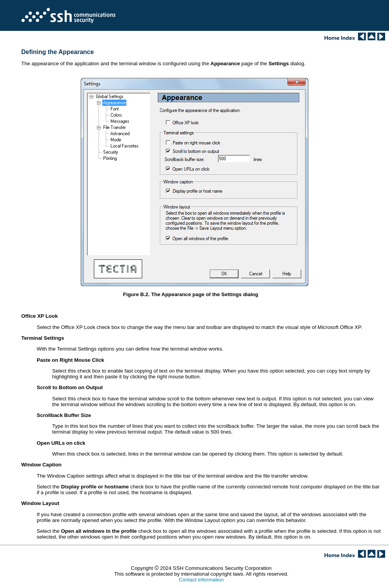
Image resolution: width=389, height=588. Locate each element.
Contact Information (201, 580)
